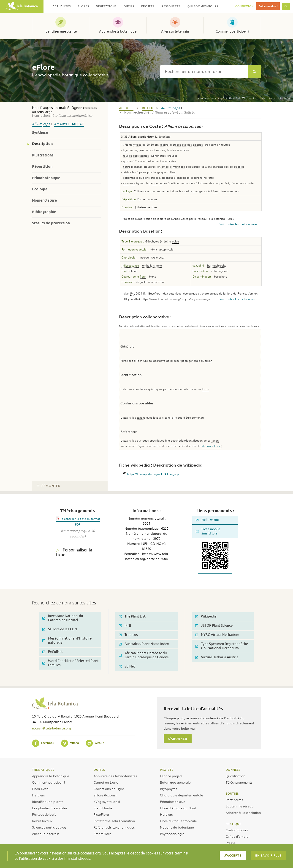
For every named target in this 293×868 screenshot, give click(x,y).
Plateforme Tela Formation (114, 821)
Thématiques (43, 770)
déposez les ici (212, 446)
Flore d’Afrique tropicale (178, 821)
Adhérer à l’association (243, 812)
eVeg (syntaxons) (107, 801)
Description (42, 144)
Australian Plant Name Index (144, 644)
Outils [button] (129, 6)
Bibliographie (44, 212)
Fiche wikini (207, 520)
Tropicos (128, 635)
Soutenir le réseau (240, 806)
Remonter (49, 486)
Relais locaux (42, 821)
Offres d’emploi (237, 836)
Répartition (42, 166)
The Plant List (132, 616)
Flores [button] (83, 6)
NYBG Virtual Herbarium (217, 635)
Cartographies (237, 830)
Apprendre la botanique (118, 31)
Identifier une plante (61, 31)
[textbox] (204, 72)
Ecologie (40, 189)
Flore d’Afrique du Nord (178, 808)
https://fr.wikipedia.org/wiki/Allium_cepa (154, 474)
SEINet (127, 666)
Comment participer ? (232, 31)
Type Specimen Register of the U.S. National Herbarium (222, 646)
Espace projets (171, 776)
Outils (99, 770)
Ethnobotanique (46, 178)
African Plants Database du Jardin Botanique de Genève (144, 655)
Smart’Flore (102, 834)
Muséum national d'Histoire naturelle (67, 641)
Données (233, 770)
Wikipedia (206, 616)
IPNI (125, 626)
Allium (37, 124)
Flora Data (40, 789)
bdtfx (148, 108)
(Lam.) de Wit (222, 98)
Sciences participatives (49, 827)
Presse (231, 843)
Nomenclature (44, 200)
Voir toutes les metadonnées (239, 224)
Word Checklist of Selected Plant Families (71, 663)
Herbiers (38, 795)
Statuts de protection (51, 223)
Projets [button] (148, 6)
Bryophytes (169, 789)
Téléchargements (239, 782)
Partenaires (234, 800)
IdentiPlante (103, 808)
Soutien (233, 793)
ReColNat (53, 652)
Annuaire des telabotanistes (115, 776)
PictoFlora (101, 814)
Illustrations (43, 155)
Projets (167, 770)
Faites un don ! (268, 6)
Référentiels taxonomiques (114, 827)
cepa (46, 124)
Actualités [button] (62, 6)
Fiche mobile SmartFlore (208, 531)
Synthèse (40, 132)
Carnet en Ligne (106, 782)
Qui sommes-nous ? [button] (203, 6)
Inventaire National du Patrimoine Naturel (63, 618)
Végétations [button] (106, 6)
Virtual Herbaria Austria (217, 657)
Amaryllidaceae (69, 124)
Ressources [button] (171, 6)
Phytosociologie (44, 814)
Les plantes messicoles (50, 808)
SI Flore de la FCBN (60, 629)
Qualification (236, 776)
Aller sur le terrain (175, 31)
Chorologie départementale (182, 795)
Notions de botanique (177, 827)
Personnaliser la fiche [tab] (74, 552)
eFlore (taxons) (105, 795)
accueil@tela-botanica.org (51, 728)
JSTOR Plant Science (214, 626)
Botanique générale (175, 782)
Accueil (126, 108)
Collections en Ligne (109, 789)
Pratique (233, 824)
